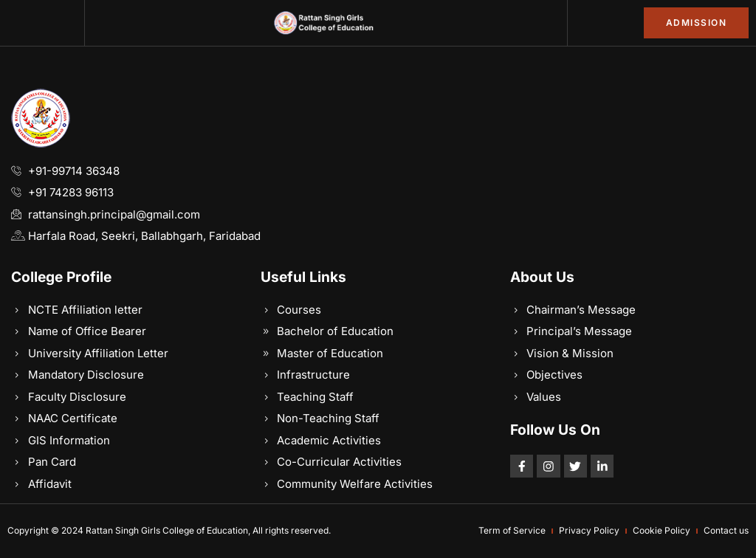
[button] (42, 23)
